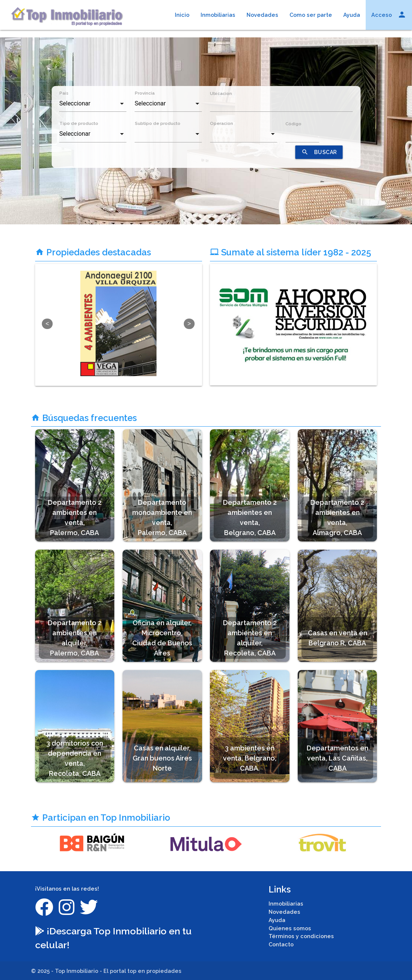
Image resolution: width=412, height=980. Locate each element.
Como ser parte (311, 15)
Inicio (182, 15)
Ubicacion (221, 93)
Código (293, 124)
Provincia (145, 93)
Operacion (222, 123)
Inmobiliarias (218, 15)
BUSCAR (319, 152)
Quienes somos (290, 928)
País (64, 93)
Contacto (281, 944)
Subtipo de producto (158, 123)
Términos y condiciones (301, 936)
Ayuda (352, 15)
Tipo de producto (79, 123)
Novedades (262, 15)
